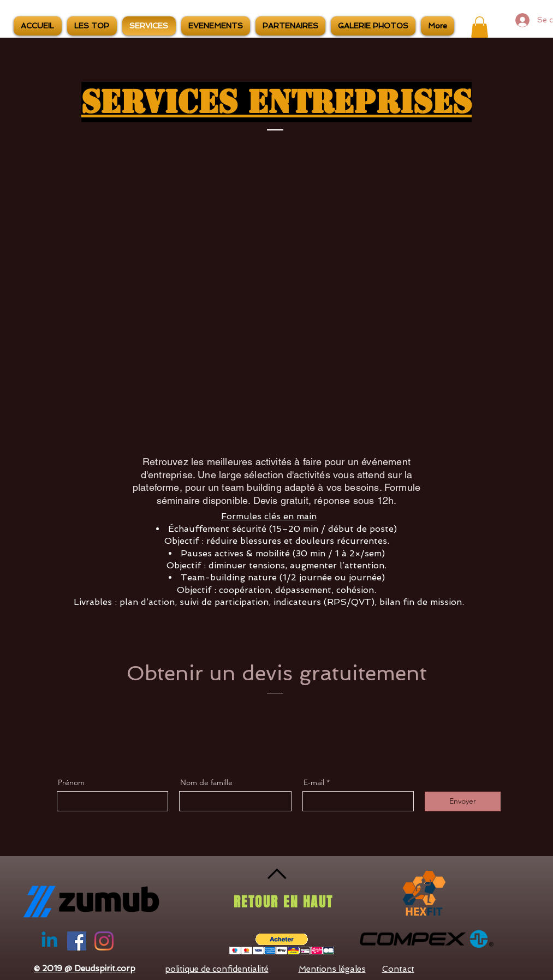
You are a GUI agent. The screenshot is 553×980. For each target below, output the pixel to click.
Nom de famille (206, 782)
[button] (480, 27)
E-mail (314, 782)
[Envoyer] (463, 801)
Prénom (71, 782)
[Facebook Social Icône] (77, 941)
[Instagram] (104, 941)
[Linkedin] (49, 941)
